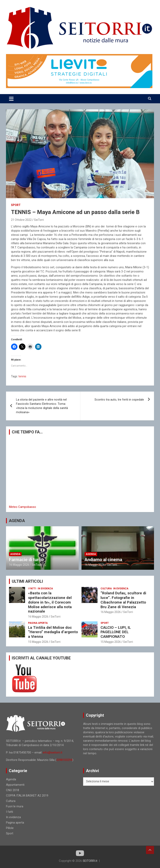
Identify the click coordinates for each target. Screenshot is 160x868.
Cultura (106, 589)
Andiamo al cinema (103, 560)
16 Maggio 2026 (19, 565)
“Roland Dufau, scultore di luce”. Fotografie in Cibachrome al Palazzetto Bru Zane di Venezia (123, 600)
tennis (22, 376)
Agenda (15, 554)
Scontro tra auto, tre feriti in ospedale (119, 400)
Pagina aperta (38, 623)
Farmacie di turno (26, 560)
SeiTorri (39, 220)
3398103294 (64, 760)
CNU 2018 (13, 790)
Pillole (10, 828)
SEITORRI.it (90, 861)
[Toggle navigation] (11, 99)
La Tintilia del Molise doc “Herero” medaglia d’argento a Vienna (53, 632)
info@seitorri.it (53, 752)
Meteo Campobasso (23, 507)
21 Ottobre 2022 (21, 220)
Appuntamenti (15, 785)
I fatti (32, 589)
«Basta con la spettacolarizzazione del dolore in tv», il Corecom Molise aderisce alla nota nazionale (50, 602)
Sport (16, 205)
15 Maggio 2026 (38, 642)
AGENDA (17, 521)
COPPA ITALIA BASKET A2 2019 (27, 796)
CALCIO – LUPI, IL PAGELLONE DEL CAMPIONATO (116, 632)
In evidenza (45, 589)
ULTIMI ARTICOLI (27, 581)
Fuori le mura (15, 806)
